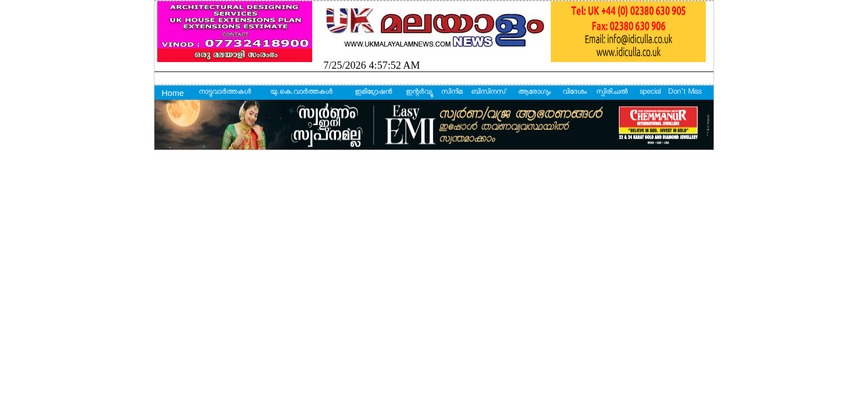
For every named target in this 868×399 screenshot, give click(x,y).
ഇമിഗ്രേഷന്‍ (373, 93)
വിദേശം (575, 93)
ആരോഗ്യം (534, 93)
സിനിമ (452, 93)
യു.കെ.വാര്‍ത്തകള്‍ (301, 93)
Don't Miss (685, 93)
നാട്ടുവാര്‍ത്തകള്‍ (225, 93)
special (650, 93)
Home (173, 93)
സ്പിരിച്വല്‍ (612, 93)
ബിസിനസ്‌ (488, 93)
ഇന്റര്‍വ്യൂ (419, 93)
